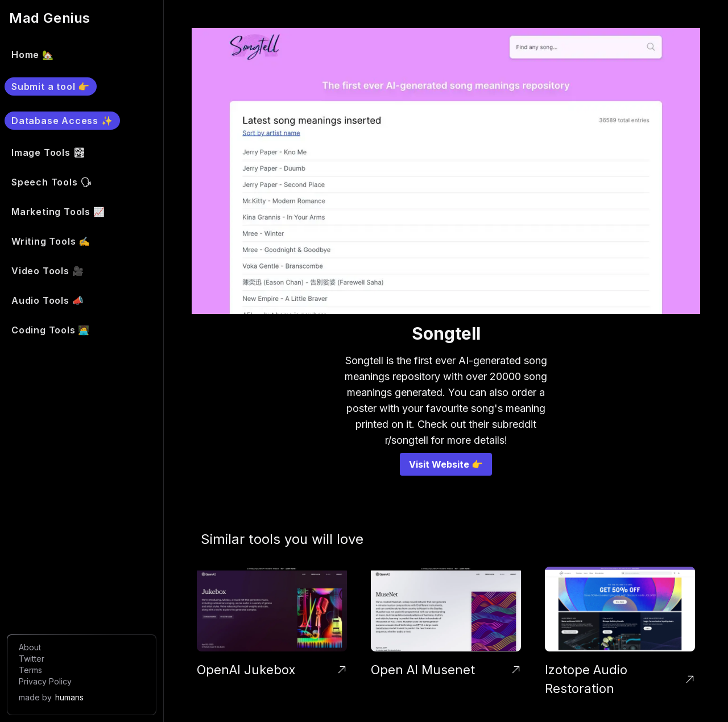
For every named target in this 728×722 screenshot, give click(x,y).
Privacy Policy (45, 681)
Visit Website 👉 (446, 464)
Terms (30, 670)
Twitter (32, 659)
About (30, 647)
